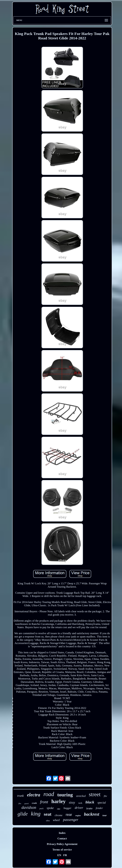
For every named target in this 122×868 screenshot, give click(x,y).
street (95, 794)
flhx (20, 803)
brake (89, 808)
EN (59, 855)
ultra (48, 821)
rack (80, 803)
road (49, 794)
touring (65, 795)
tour (105, 815)
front (44, 802)
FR (65, 855)
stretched (81, 796)
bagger (67, 808)
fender (99, 808)
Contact (62, 838)
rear (69, 815)
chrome (59, 815)
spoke (50, 808)
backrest (92, 814)
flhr (105, 796)
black (90, 802)
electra (34, 795)
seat (48, 814)
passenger (71, 820)
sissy (72, 802)
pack (42, 808)
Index (62, 833)
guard (27, 803)
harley (59, 801)
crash (34, 803)
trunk (20, 796)
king (36, 814)
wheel (56, 820)
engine (78, 816)
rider (59, 809)
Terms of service (62, 850)
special (102, 803)
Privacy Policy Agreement (62, 844)
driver (79, 808)
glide (23, 814)
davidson (29, 807)
